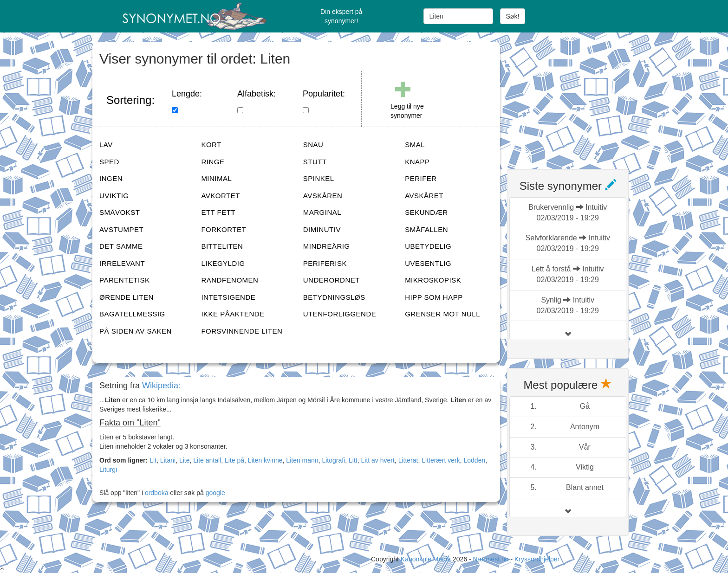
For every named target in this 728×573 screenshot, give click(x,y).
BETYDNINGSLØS (334, 297)
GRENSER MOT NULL (442, 314)
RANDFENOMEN (230, 280)
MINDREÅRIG (327, 246)
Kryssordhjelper (537, 559)
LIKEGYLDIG (223, 263)
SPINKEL (319, 178)
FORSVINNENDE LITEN (242, 331)
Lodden (474, 460)
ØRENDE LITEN (127, 297)
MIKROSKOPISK (433, 280)
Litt (353, 460)
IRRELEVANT (122, 263)
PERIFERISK (325, 263)
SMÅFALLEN (426, 229)
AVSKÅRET (424, 196)
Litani (168, 460)
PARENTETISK (125, 280)
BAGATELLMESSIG (132, 314)
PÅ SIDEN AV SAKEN (136, 331)
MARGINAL (322, 212)
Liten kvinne (265, 460)
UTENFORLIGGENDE (340, 314)
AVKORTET (220, 196)
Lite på (234, 460)
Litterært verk (441, 460)
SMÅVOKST (120, 212)
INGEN (111, 178)
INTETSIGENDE (228, 297)
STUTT (315, 162)
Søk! (513, 16)
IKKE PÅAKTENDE (233, 314)
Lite (185, 460)
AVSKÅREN (323, 196)
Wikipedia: (161, 386)
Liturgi (108, 470)
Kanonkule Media (427, 559)
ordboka (156, 493)
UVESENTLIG (428, 263)
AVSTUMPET (121, 229)
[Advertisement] (577, 100)
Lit (153, 460)
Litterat (408, 460)
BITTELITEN (222, 246)
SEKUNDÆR (426, 212)
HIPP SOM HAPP (434, 297)
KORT (211, 145)
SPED (109, 162)
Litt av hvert (377, 460)
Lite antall (207, 460)
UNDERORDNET (331, 280)
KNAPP (417, 162)
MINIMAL (216, 178)
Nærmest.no (491, 559)
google (215, 493)
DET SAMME (121, 246)
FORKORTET (224, 229)
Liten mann (302, 460)
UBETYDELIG (428, 246)
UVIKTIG (114, 196)
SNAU (313, 145)
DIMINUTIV (322, 229)
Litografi (333, 460)
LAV (106, 145)
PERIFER (421, 178)
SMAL (415, 145)
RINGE (213, 162)
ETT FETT (218, 212)
